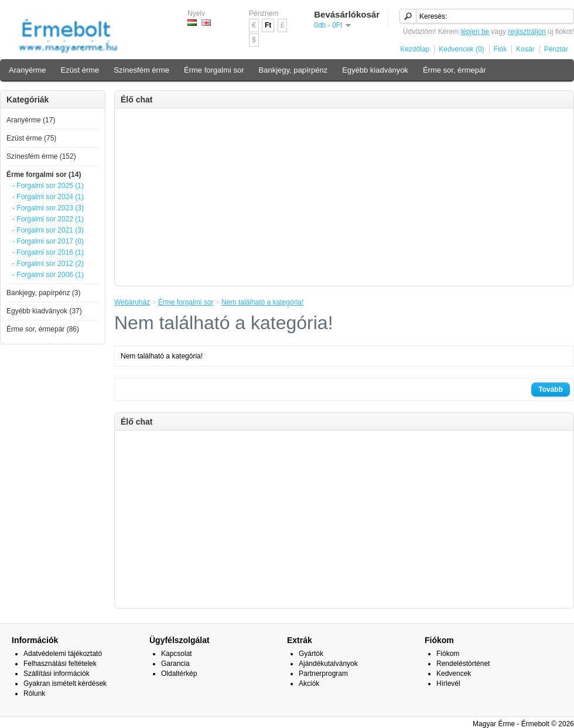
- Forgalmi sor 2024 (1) (48, 197)
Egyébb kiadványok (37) (44, 311)
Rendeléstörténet (463, 664)
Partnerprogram (323, 674)
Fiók (500, 49)
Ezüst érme (80, 70)
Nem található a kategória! (262, 302)
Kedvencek (454, 674)
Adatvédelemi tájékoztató (63, 654)
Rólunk (34, 693)
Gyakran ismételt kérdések (65, 683)
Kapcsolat (177, 654)
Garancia (175, 664)
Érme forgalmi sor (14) (44, 175)
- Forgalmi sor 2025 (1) (48, 186)
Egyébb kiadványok (375, 70)
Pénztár (556, 49)
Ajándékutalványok (328, 664)
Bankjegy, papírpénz (293, 70)
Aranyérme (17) (31, 120)
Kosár (525, 49)
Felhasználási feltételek (60, 664)
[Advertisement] (344, 196)
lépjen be (475, 32)
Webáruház (132, 302)
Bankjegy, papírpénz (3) (44, 293)
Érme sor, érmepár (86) (43, 329)
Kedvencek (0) (461, 49)
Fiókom (448, 654)
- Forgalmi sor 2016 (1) (48, 252)
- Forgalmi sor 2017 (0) (48, 241)
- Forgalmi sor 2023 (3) (48, 208)
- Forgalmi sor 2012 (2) (48, 264)
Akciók (309, 683)
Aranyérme (28, 70)
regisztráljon (527, 32)
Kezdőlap (415, 49)
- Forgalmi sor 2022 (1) (48, 219)
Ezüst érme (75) (31, 138)
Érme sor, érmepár (455, 70)
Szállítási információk (57, 674)
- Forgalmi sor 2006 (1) (48, 275)
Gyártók (311, 654)
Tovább (551, 389)
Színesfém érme (141, 70)
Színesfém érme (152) (41, 156)
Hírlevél (448, 683)
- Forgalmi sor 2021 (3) (48, 230)
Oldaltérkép (179, 674)
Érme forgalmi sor (214, 70)
